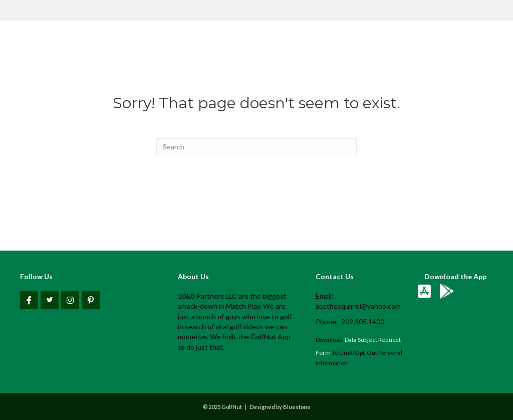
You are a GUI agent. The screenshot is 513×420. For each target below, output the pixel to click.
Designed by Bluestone (280, 407)
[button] (29, 300)
